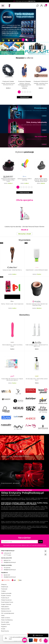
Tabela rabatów (5, 607)
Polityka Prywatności (6, 600)
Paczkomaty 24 (5, 598)
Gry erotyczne (41, 137)
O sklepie (3, 591)
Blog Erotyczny (5, 631)
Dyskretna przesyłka (6, 593)
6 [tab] (32, 187)
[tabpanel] (24, 25)
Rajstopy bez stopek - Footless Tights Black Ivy (12, 270)
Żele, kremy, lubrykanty (37, 122)
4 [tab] (28, 92)
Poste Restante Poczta (7, 602)
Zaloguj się (4, 585)
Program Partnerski (6, 604)
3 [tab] (25, 92)
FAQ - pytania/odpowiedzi (8, 613)
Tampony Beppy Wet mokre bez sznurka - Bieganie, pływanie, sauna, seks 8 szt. (12, 379)
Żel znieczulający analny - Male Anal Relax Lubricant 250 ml (37, 379)
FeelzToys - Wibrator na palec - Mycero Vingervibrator (12, 304)
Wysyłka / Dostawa (6, 596)
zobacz (44, 116)
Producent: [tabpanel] (8, 75)
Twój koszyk (4, 589)
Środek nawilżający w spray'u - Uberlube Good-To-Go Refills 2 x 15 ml (37, 345)
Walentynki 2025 (5, 609)
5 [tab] (30, 92)
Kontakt (3, 629)
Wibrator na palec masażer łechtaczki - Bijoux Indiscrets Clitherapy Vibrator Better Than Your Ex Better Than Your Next (41, 180)
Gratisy (3, 616)
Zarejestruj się (5, 587)
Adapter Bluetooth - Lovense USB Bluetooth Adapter (37, 270)
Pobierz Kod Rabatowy (7, 620)
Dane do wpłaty (5, 622)
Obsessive (28, 81)
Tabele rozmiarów (6, 618)
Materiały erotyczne (6, 611)
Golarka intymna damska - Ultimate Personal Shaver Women (24, 227)
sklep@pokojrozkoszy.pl (10, 562)
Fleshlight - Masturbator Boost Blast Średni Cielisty (41, 84)
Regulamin (4, 627)
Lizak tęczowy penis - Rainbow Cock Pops (25, 179)
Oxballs (12, 81)
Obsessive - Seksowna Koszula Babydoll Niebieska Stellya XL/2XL (25, 85)
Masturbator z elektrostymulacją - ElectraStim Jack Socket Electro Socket (37, 305)
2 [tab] (26, 40)
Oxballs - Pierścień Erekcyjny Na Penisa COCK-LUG (8, 84)
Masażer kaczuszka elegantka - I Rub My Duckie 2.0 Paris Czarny (8, 180)
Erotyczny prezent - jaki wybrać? (10, 483)
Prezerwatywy (41, 108)
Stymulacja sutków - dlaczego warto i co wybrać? (15, 456)
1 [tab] (23, 40)
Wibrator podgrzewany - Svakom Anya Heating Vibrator (12, 345)
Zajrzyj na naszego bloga (24, 490)
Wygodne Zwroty (6, 624)
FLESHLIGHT (44, 81)
